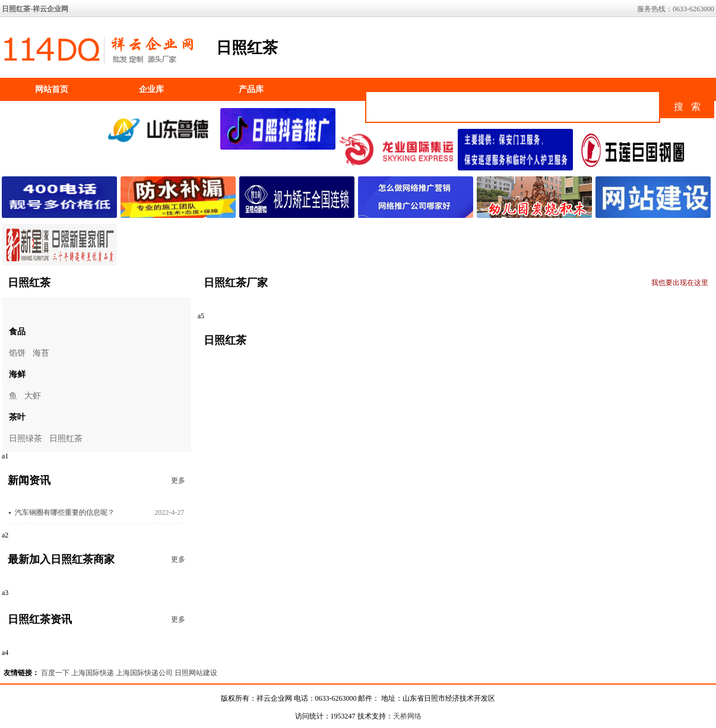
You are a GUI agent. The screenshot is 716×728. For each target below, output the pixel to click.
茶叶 (17, 417)
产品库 (251, 89)
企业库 (151, 89)
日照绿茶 (26, 439)
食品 (17, 332)
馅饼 (17, 353)
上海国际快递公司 (144, 673)
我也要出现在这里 (680, 283)
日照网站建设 (196, 673)
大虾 (33, 396)
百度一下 (55, 673)
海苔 (41, 353)
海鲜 (17, 374)
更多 (178, 480)
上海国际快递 (93, 673)
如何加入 (52, 113)
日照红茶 (66, 439)
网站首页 (52, 89)
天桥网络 (407, 716)
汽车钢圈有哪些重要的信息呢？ (65, 512)
